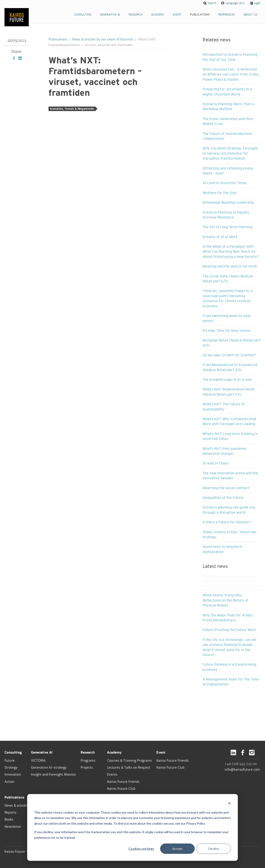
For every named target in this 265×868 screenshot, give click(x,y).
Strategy (11, 768)
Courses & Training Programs (129, 761)
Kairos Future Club (121, 789)
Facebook (14, 58)
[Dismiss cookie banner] (229, 804)
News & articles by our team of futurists (103, 39)
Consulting (13, 752)
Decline (214, 849)
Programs (88, 761)
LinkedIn (20, 58)
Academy (114, 752)
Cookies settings (141, 849)
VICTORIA (38, 761)
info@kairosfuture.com (242, 770)
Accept (177, 849)
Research (88, 752)
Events (112, 774)
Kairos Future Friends (123, 782)
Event (161, 752)
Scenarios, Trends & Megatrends (72, 109)
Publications (58, 39)
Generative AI (42, 752)
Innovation (13, 774)
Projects (87, 768)
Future (10, 761)
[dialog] (132, 827)
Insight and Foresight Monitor (54, 774)
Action (9, 782)
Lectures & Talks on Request (129, 768)
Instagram (252, 753)
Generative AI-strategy (49, 768)
